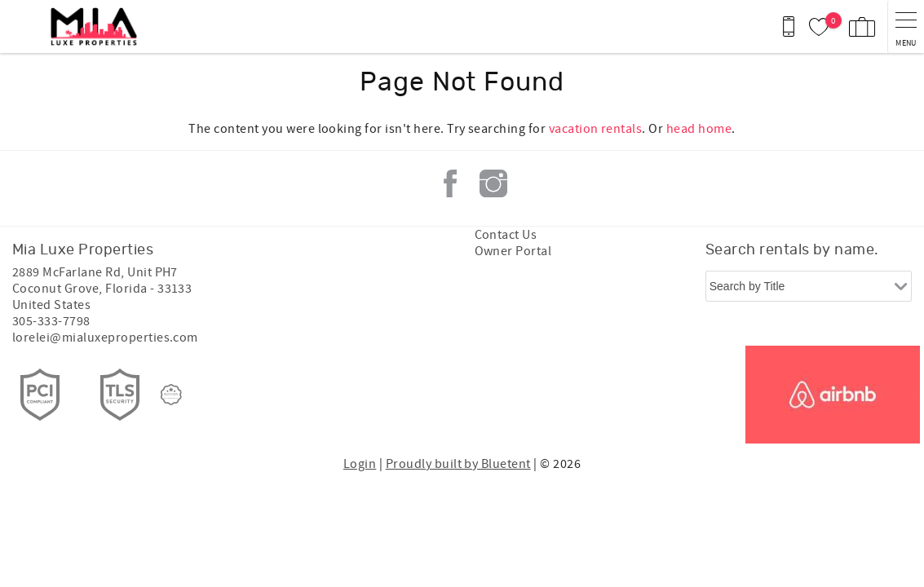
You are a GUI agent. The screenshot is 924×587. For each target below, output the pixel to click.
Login (360, 464)
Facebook (450, 183)
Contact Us (506, 235)
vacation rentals (596, 129)
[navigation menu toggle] (906, 26)
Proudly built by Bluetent (458, 464)
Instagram (493, 183)
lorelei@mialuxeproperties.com (105, 338)
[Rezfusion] (171, 395)
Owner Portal (513, 251)
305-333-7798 (51, 321)
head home (699, 129)
